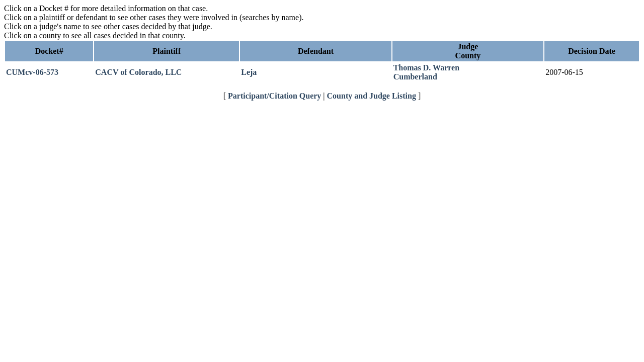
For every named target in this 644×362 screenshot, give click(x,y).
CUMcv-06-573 (32, 72)
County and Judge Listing (372, 96)
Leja (249, 72)
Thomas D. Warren (426, 68)
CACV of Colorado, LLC (138, 72)
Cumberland (415, 77)
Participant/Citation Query (274, 96)
